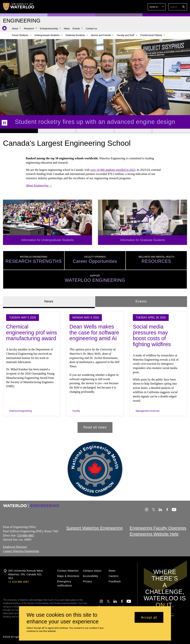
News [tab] (49, 301)
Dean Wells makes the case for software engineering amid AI (94, 332)
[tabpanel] (95, 370)
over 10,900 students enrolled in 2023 (113, 170)
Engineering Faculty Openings (158, 528)
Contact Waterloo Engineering (21, 551)
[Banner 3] (95, 131)
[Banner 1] (19, 131)
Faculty (76, 411)
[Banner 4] (133, 131)
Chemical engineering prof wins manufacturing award (32, 332)
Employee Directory (15, 547)
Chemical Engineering (20, 411)
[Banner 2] (57, 131)
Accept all (149, 617)
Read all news (95, 427)
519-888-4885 (26, 535)
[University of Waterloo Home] (19, 7)
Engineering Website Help (154, 534)
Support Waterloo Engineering (94, 528)
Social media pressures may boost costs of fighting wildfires (152, 335)
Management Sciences (148, 411)
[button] (157, 7)
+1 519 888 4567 (19, 582)
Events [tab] (141, 301)
